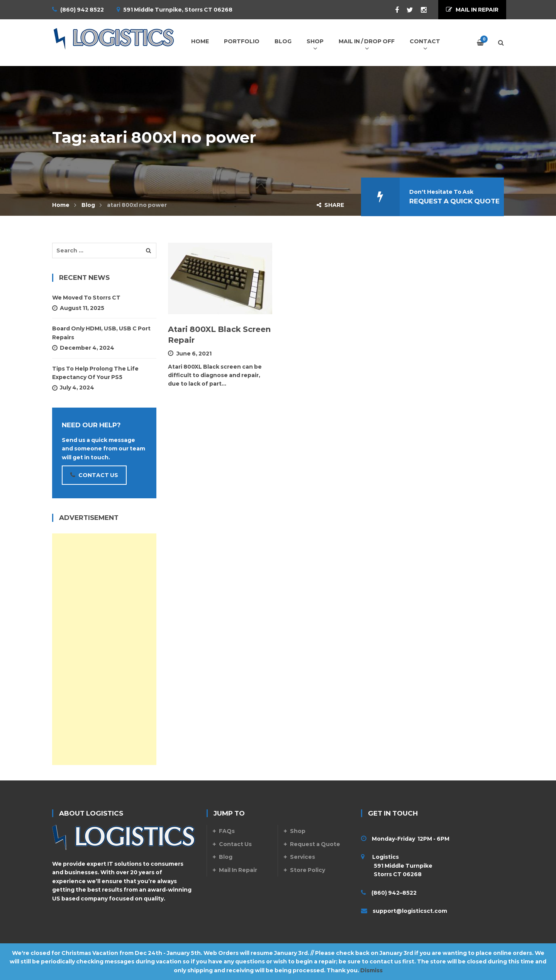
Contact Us (235, 844)
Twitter (406, 10)
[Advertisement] (104, 649)
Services (303, 857)
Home (61, 205)
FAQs (227, 831)
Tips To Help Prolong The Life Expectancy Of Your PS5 (95, 373)
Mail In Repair (238, 870)
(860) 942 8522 (82, 10)
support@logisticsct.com (410, 911)
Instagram (420, 10)
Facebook (393, 10)
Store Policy (308, 870)
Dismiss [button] (371, 970)
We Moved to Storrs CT (86, 298)
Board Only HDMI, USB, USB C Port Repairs (101, 333)
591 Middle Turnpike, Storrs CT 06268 (178, 10)
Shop (298, 831)
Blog (88, 205)
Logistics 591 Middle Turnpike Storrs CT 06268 (397, 866)
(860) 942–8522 (394, 893)
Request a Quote (315, 844)
